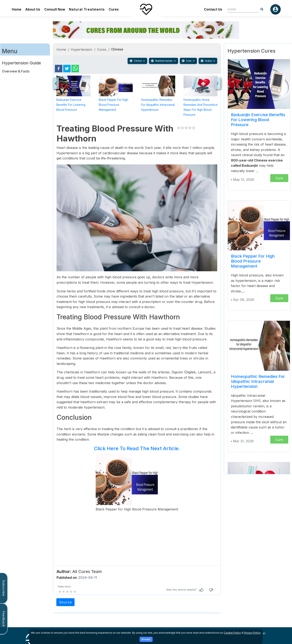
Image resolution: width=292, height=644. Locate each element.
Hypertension (82, 49)
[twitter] (67, 69)
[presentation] (56, 83)
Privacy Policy (252, 633)
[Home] (146, 9)
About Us (33, 9)
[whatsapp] (75, 69)
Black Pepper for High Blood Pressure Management (113, 105)
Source (65, 602)
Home (17, 9)
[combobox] (240, 9)
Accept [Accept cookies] (146, 639)
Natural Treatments (87, 9)
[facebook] (59, 69)
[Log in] (275, 9)
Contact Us (213, 9)
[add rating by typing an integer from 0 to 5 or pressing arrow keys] (67, 592)
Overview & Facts (16, 71)
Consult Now (55, 9)
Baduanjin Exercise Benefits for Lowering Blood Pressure (71, 105)
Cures (114, 9)
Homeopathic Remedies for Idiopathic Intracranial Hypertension (158, 105)
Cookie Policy (232, 633)
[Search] (262, 9)
